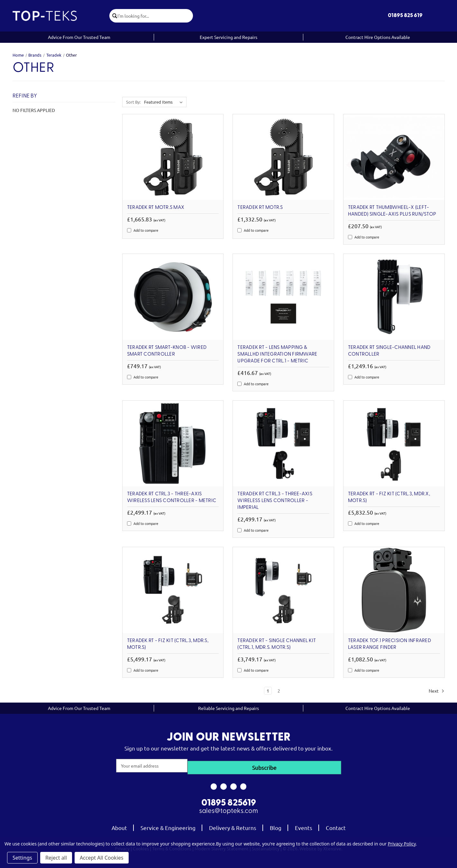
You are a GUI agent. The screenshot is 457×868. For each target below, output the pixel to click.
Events (304, 825)
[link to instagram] (224, 785)
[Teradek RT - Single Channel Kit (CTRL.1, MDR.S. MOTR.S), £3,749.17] (283, 590)
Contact (336, 825)
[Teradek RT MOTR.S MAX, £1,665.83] (173, 157)
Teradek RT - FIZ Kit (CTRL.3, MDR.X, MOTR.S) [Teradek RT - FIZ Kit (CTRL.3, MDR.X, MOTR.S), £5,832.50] (389, 497)
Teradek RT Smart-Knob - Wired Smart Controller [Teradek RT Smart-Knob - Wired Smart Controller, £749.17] (167, 351)
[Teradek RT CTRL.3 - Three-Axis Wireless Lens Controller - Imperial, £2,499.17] (283, 444)
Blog (276, 825)
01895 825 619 (405, 16)
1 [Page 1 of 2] (268, 691)
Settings (22, 858)
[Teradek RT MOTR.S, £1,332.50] (283, 157)
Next (437, 691)
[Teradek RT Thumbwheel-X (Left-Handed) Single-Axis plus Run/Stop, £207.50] (394, 157)
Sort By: (133, 102)
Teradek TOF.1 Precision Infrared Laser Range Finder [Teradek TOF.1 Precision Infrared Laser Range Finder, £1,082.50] (389, 644)
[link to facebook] (214, 785)
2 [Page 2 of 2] (279, 691)
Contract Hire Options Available (378, 37)
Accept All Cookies (102, 858)
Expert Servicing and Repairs (228, 37)
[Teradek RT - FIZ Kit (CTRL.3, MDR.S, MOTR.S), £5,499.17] (173, 590)
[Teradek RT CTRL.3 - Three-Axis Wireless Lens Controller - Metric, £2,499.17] (173, 444)
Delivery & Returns (233, 825)
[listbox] (165, 102)
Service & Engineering (168, 825)
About (119, 825)
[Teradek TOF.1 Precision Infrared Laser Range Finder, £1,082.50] (394, 590)
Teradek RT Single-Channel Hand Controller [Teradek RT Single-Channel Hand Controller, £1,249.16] (389, 351)
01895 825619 (229, 801)
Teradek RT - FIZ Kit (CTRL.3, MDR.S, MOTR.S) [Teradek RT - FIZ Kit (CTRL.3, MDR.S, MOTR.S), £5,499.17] (168, 644)
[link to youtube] (234, 785)
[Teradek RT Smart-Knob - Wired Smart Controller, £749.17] (173, 297)
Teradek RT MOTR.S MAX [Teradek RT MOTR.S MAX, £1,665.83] (156, 208)
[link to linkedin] (243, 785)
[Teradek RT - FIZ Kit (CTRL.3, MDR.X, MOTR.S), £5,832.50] (394, 444)
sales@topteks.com (228, 809)
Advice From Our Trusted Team (79, 37)
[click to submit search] (116, 16)
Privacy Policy (402, 844)
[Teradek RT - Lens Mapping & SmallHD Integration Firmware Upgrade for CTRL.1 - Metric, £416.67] (283, 297)
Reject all (56, 858)
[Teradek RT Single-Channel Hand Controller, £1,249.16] (394, 297)
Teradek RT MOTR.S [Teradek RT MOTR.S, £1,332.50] (260, 208)
